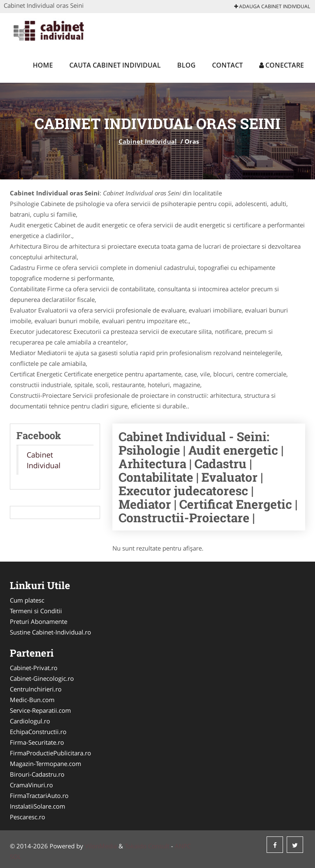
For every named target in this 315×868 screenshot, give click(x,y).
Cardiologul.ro (30, 721)
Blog (186, 65)
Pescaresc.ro (27, 817)
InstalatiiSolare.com (38, 806)
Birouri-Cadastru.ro (37, 774)
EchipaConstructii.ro (38, 732)
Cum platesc (27, 600)
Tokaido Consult (147, 846)
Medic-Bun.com (32, 700)
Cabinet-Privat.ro (34, 668)
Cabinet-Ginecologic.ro (42, 678)
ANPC (183, 846)
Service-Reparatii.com (40, 710)
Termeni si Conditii (36, 611)
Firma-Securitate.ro (37, 742)
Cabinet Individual (148, 141)
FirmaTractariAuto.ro (39, 795)
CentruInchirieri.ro (36, 689)
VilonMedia (101, 846)
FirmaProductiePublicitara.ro (50, 753)
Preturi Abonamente (39, 621)
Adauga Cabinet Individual (272, 6)
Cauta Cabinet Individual (115, 65)
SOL (16, 857)
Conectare (282, 65)
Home (43, 65)
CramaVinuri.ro (31, 785)
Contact (227, 65)
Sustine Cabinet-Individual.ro (50, 632)
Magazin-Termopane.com (46, 764)
